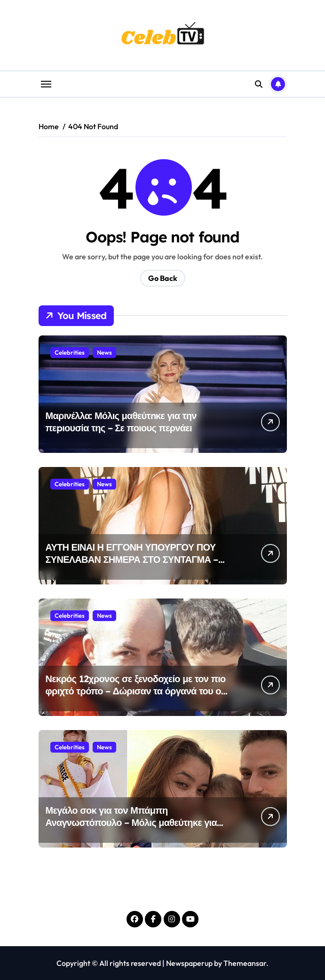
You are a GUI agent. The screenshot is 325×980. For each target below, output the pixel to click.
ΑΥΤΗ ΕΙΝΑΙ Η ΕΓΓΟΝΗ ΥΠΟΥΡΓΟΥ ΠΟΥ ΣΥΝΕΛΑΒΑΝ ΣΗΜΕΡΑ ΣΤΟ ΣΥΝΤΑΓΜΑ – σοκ (132, 559)
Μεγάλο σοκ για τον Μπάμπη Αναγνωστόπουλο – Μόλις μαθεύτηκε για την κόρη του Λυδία (131, 822)
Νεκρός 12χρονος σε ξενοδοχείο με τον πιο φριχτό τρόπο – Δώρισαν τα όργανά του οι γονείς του (136, 691)
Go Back (163, 278)
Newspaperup (189, 963)
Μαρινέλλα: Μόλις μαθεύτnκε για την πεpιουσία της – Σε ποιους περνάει (121, 422)
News (104, 352)
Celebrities (70, 352)
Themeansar (245, 963)
